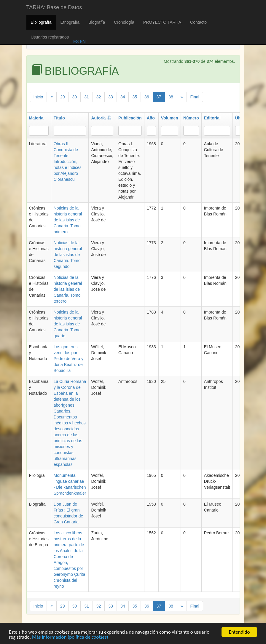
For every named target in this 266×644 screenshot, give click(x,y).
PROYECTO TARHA (162, 22)
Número (191, 118)
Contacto (198, 22)
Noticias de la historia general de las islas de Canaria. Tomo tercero (68, 289)
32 (99, 97)
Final (195, 97)
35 (135, 97)
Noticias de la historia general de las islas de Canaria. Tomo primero (68, 220)
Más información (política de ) (70, 638)
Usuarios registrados (50, 37)
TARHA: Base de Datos (54, 7)
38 (171, 97)
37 (159, 97)
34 (123, 97)
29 (63, 97)
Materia (36, 118)
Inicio (38, 97)
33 (111, 97)
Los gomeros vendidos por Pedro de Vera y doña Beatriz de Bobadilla (69, 359)
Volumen (170, 118)
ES (76, 41)
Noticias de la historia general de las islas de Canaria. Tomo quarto (68, 324)
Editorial (212, 118)
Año (151, 118)
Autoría (101, 118)
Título (59, 118)
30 (75, 97)
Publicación (130, 118)
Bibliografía (41, 22)
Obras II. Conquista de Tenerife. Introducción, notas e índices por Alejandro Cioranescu (68, 162)
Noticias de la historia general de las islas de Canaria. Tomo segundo (68, 255)
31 (87, 97)
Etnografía (70, 22)
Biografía (97, 22)
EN (82, 41)
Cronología (124, 22)
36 (147, 97)
